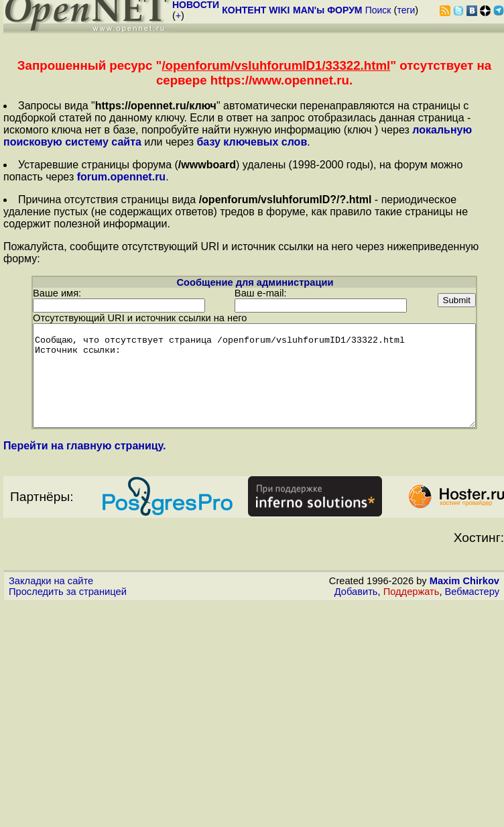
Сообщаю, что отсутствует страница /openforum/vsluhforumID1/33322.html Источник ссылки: (254, 375)
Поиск (378, 10)
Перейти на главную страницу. (85, 455)
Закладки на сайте (51, 590)
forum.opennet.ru (121, 177)
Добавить (356, 601)
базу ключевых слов (252, 142)
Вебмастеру (472, 601)
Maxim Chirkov (464, 590)
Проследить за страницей (68, 601)
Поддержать (412, 601)
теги (406, 10)
